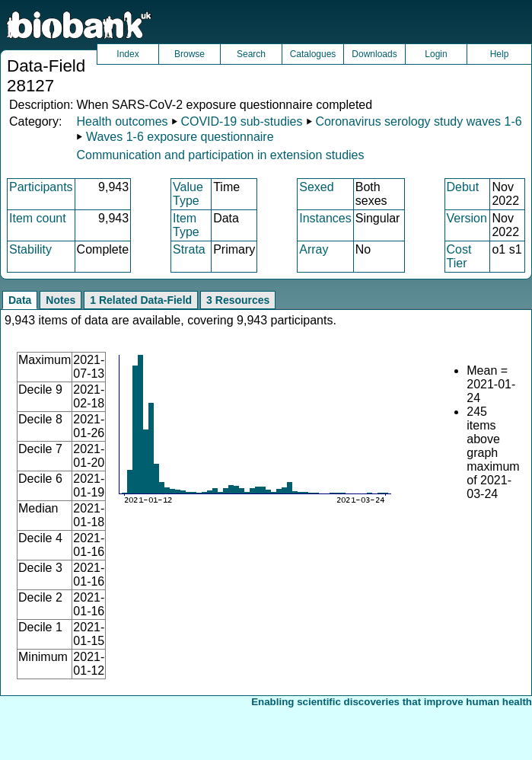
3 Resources (238, 300)
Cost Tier (459, 256)
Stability (30, 249)
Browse (190, 54)
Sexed (316, 187)
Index (127, 54)
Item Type (186, 225)
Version (467, 218)
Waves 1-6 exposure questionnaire (180, 137)
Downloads (374, 54)
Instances (325, 218)
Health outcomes (122, 121)
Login (436, 54)
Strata (189, 249)
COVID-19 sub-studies (241, 121)
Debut (463, 187)
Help (500, 54)
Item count (38, 218)
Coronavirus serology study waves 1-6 (418, 121)
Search (251, 54)
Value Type (188, 194)
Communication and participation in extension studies (220, 155)
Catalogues (313, 54)
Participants (41, 187)
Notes (61, 300)
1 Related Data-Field (141, 300)
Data (20, 300)
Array (314, 249)
